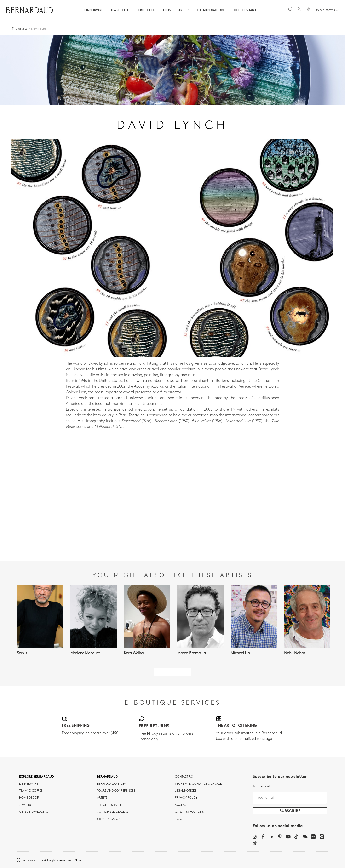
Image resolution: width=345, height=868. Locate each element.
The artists (20, 29)
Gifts (167, 10)
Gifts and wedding (34, 812)
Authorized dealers (113, 812)
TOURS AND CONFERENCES (116, 791)
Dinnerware (94, 10)
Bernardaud (107, 777)
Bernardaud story (112, 784)
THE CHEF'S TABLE (109, 805)
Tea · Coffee (120, 10)
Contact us (184, 777)
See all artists (172, 672)
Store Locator (109, 819)
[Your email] (290, 798)
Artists (184, 10)
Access (181, 805)
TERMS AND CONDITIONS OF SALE (198, 784)
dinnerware (29, 784)
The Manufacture (211, 10)
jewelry (25, 805)
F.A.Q (179, 819)
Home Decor (146, 10)
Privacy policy (186, 798)
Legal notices (186, 791)
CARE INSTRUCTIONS (189, 812)
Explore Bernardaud (37, 777)
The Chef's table (244, 10)
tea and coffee (31, 791)
